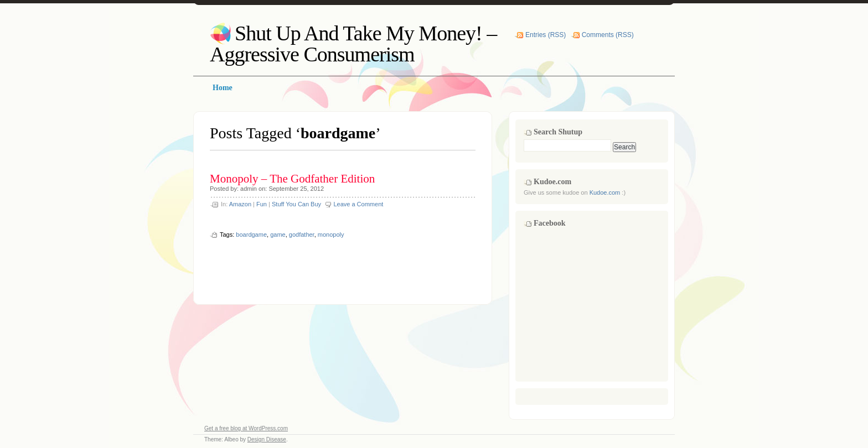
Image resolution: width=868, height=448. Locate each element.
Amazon (240, 204)
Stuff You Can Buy (296, 204)
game (278, 235)
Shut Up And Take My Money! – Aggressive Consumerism (353, 44)
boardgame (251, 235)
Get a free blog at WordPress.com (246, 428)
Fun (262, 204)
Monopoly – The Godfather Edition (292, 179)
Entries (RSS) (546, 35)
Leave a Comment (358, 204)
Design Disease (267, 439)
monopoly (331, 235)
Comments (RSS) (608, 35)
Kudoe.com (605, 192)
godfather (302, 235)
